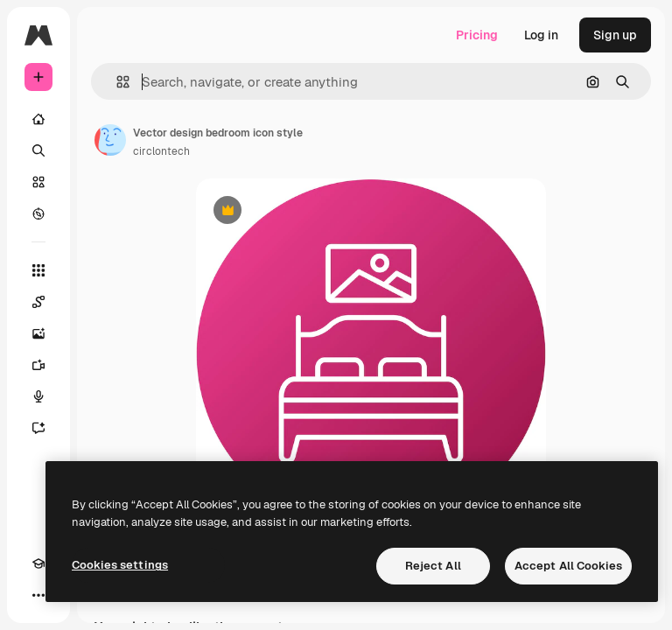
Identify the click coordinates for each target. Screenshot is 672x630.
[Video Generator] (38, 365)
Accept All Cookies (568, 566)
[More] (38, 595)
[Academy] (38, 563)
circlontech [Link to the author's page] (161, 151)
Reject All (433, 566)
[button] (116, 82)
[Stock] (38, 182)
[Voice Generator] (38, 396)
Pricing (477, 35)
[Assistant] (38, 428)
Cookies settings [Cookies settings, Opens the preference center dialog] (120, 565)
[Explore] (38, 213)
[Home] (38, 119)
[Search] (38, 150)
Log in (541, 35)
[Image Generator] (38, 333)
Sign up (615, 35)
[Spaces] (38, 302)
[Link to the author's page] (110, 140)
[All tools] (38, 270)
